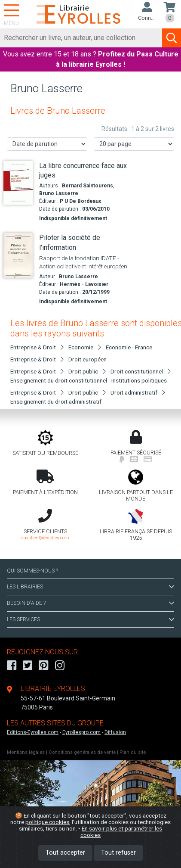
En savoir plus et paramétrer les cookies (121, 832)
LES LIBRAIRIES (90, 587)
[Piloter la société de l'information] (18, 255)
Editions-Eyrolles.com (33, 732)
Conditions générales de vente (82, 752)
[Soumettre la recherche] (172, 38)
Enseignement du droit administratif (56, 401)
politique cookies (47, 822)
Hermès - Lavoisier (84, 284)
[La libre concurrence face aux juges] (18, 183)
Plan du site (133, 752)
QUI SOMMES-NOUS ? (32, 571)
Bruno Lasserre (59, 193)
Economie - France (129, 347)
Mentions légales (26, 752)
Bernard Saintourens (87, 186)
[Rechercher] (81, 38)
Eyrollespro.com (81, 732)
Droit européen (87, 359)
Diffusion (115, 732)
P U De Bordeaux (80, 201)
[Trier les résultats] (47, 144)
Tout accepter (65, 853)
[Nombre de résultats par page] (134, 144)
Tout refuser (118, 853)
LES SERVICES (90, 619)
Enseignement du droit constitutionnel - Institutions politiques (89, 380)
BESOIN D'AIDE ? (90, 603)
